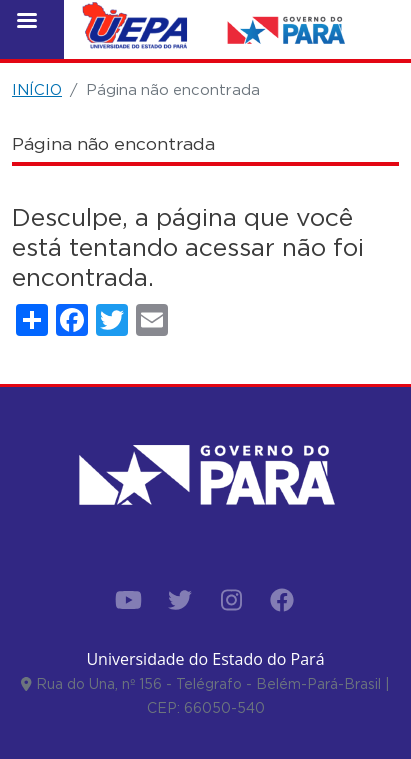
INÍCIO (37, 89)
